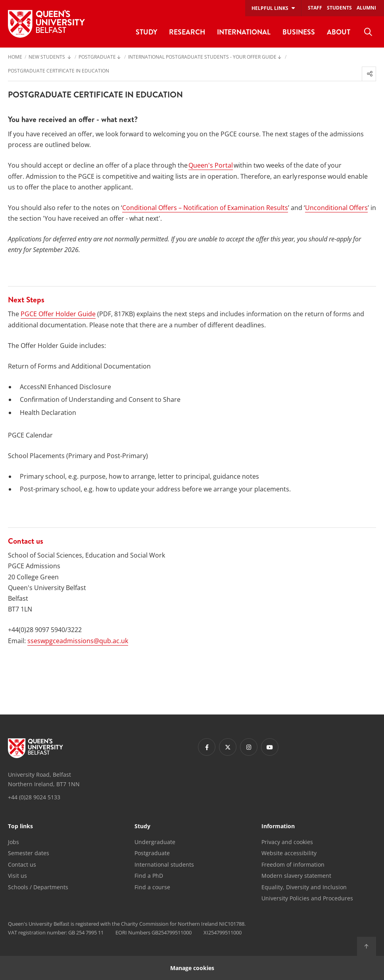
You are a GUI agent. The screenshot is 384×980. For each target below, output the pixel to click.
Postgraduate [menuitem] (97, 57)
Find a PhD (149, 876)
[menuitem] (368, 32)
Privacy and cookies (287, 842)
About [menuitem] (339, 32)
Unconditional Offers (336, 208)
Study (142, 827)
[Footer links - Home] (36, 748)
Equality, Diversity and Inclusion (304, 887)
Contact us (22, 864)
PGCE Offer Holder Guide (58, 314)
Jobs (13, 842)
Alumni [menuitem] (366, 8)
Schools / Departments (38, 887)
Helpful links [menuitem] (270, 8)
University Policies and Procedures (307, 898)
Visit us (17, 876)
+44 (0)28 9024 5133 (34, 797)
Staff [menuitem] (315, 8)
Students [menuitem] (339, 8)
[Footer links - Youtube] (270, 747)
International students (164, 864)
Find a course (152, 887)
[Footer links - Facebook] (207, 747)
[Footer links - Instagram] (249, 747)
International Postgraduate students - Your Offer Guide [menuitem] (202, 57)
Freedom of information (293, 864)
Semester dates (29, 853)
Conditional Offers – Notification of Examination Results (205, 208)
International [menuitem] (244, 32)
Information (278, 827)
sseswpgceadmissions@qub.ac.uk (78, 641)
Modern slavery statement (296, 876)
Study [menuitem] (146, 32)
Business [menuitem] (299, 32)
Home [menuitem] (15, 57)
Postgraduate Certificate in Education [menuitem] (59, 71)
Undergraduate (155, 842)
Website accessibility (289, 853)
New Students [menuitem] (47, 57)
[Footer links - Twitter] (228, 747)
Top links (20, 827)
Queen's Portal (211, 165)
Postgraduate (152, 853)
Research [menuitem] (187, 32)
